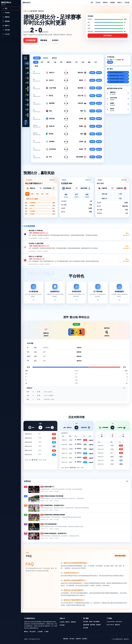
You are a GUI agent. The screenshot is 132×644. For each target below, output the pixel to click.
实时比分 (46, 58)
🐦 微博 (46, 632)
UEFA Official (110, 625)
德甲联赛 (92, 625)
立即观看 (110, 62)
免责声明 (78, 639)
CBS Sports (119, 622)
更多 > (125, 388)
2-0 (27, 194)
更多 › (127, 481)
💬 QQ (26, 632)
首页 (92, 3)
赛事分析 (99, 88)
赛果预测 (112, 3)
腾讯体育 (117, 625)
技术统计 (55, 40)
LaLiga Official (111, 622)
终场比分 (37, 58)
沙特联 (91, 622)
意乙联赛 (86, 628)
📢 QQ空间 (33, 632)
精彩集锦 (44, 40)
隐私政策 (66, 639)
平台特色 (98, 3)
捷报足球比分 (6, 2)
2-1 (32, 194)
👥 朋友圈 (40, 632)
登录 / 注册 (26, 122)
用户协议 (72, 639)
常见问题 (127, 3)
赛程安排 (54, 58)
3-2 (37, 194)
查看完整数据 (108, 36)
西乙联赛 (86, 622)
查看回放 (92, 73)
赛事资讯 (105, 3)
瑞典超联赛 (86, 625)
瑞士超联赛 (96, 622)
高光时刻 (99, 73)
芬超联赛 (98, 625)
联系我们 (85, 639)
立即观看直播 (30, 40)
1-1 (42, 194)
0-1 (47, 194)
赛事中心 (120, 3)
